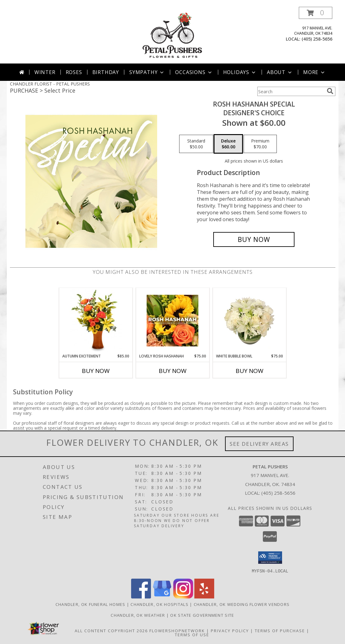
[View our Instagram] (183, 596)
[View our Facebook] (141, 596)
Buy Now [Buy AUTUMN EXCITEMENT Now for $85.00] (96, 371)
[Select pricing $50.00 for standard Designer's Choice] (196, 144)
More (314, 72)
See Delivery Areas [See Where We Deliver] (259, 444)
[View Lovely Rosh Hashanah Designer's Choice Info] (172, 321)
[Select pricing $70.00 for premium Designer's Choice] (260, 144)
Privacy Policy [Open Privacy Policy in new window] (230, 630)
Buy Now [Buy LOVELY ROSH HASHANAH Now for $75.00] (173, 371)
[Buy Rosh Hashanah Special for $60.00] (254, 239)
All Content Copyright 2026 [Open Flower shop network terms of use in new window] (111, 630)
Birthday (106, 72)
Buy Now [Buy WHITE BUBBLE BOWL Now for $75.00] (250, 371)
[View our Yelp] (204, 596)
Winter (45, 72)
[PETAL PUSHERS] (172, 35)
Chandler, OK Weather (138, 615)
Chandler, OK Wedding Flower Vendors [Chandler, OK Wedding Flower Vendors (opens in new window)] (242, 604)
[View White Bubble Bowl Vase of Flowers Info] (249, 321)
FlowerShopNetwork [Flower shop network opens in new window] (177, 630)
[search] (330, 91)
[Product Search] (291, 91)
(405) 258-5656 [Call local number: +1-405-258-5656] (317, 39)
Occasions (194, 72)
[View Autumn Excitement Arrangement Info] (96, 321)
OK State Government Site (202, 615)
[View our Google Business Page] (162, 596)
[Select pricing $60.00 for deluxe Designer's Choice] (228, 144)
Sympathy (147, 72)
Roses (74, 72)
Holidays (240, 72)
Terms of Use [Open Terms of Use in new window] (192, 634)
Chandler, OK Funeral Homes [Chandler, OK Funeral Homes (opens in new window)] (91, 604)
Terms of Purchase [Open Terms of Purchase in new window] (280, 630)
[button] (316, 13)
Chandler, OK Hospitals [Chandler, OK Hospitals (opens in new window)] (159, 604)
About (280, 72)
